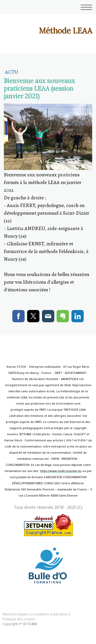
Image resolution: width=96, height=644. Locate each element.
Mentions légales (16, 614)
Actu (12, 72)
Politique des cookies (19, 619)
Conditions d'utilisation (50, 614)
